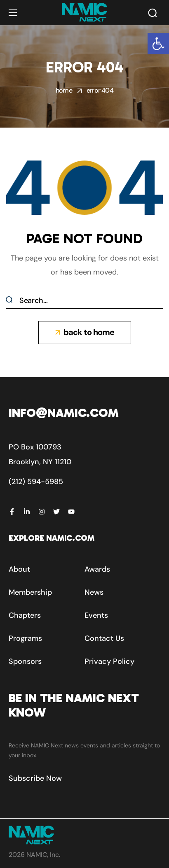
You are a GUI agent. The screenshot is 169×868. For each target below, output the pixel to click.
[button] (158, 44)
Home (64, 90)
